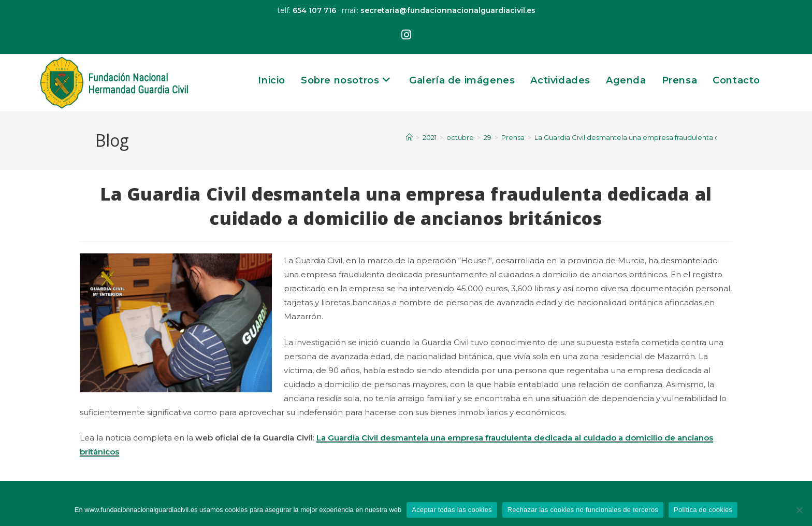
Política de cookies (703, 510)
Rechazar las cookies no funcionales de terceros (583, 510)
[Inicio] (409, 137)
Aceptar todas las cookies (452, 510)
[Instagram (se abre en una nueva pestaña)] (406, 35)
